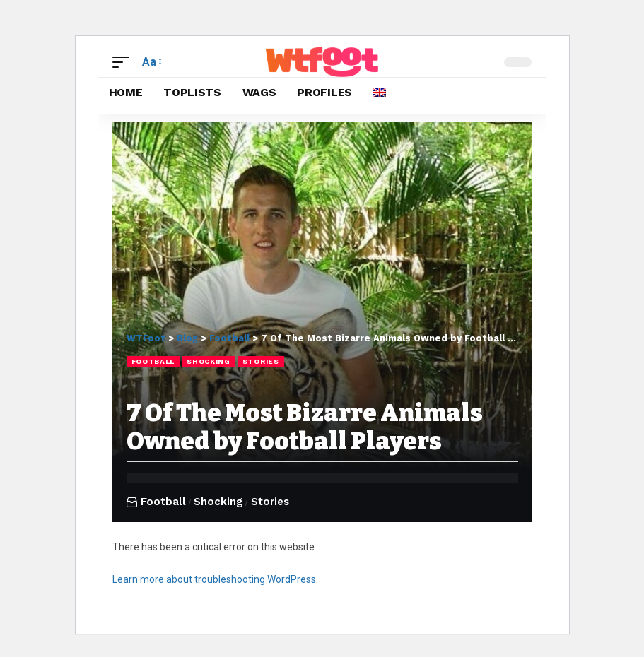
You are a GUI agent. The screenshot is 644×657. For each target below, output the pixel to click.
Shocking (209, 361)
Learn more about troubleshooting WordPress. (215, 579)
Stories (261, 361)
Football (153, 361)
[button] (124, 62)
